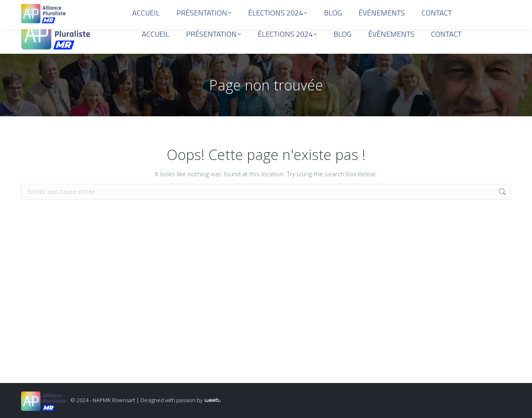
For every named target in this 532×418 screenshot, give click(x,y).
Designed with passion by (181, 400)
